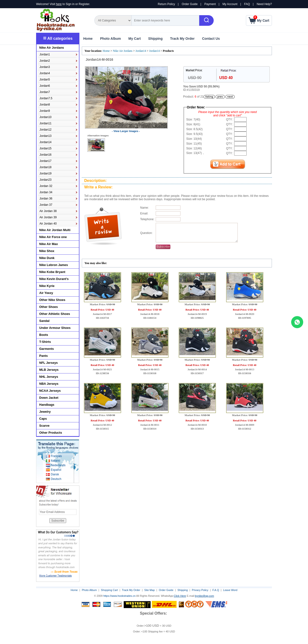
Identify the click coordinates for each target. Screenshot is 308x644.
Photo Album (111, 39)
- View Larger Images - (126, 131)
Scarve (44, 426)
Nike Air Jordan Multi (55, 230)
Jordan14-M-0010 (197, 428)
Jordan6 (45, 86)
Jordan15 (45, 148)
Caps (43, 419)
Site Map (150, 590)
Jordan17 (45, 161)
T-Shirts (45, 342)
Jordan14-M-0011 (150, 428)
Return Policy (166, 4)
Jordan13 (45, 136)
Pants (43, 356)
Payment (210, 4)
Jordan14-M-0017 (102, 318)
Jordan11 (45, 123)
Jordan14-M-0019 (197, 318)
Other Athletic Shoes (55, 314)
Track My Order (182, 39)
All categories (58, 38)
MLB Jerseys (49, 370)
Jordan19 (45, 173)
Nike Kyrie (47, 286)
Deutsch (56, 479)
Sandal (44, 321)
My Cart (134, 39)
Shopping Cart (109, 590)
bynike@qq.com (204, 596)
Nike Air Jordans (123, 51)
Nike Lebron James (54, 265)
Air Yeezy (46, 293)
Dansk (55, 474)
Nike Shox (47, 251)
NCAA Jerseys (50, 391)
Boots (44, 335)
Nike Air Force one (53, 237)
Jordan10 (45, 117)
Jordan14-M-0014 (197, 373)
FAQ (247, 4)
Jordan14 (141, 51)
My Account (230, 4)
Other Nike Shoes (52, 300)
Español (56, 470)
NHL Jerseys (49, 377)
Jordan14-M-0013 (245, 373)
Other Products (51, 433)
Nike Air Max (49, 244)
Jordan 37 (46, 205)
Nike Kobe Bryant (52, 272)
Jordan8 (45, 105)
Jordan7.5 (46, 98)
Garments (47, 349)
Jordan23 (45, 180)
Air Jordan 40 (48, 224)
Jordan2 (45, 61)
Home (88, 39)
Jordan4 (45, 73)
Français (56, 456)
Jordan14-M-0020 (245, 318)
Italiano (55, 461)
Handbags (47, 405)
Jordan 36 (46, 199)
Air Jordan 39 (48, 217)
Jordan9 (45, 111)
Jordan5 (45, 80)
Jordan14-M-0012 (102, 428)
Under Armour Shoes (55, 328)
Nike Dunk (47, 258)
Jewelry (45, 412)
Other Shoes (48, 307)
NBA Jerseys (49, 384)
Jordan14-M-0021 (102, 373)
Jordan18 (45, 167)
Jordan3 (45, 67)
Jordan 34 (46, 192)
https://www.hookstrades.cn (119, 596)
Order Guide (190, 4)
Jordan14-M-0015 (150, 373)
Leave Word (230, 590)
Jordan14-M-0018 (150, 318)
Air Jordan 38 (48, 211)
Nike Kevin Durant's (54, 279)
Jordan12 (45, 130)
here (59, 4)
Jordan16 (45, 155)
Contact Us (211, 39)
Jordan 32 (46, 186)
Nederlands (58, 465)
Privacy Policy (200, 590)
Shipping (155, 39)
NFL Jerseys (48, 363)
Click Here (180, 596)
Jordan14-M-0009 (245, 428)
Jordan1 (45, 54)
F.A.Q (216, 590)
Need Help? (264, 4)
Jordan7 (45, 92)
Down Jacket (49, 398)
